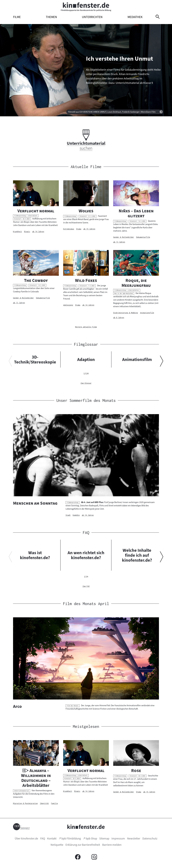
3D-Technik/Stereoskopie (35, 359)
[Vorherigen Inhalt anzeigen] (10, 362)
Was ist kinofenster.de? (35, 555)
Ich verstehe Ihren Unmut (120, 59)
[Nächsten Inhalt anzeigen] (162, 362)
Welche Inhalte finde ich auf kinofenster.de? (137, 555)
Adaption (86, 359)
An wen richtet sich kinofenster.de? (86, 555)
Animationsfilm (137, 359)
